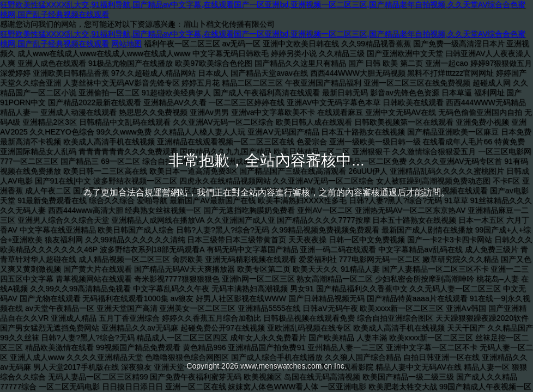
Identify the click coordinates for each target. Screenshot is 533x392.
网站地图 (126, 44)
